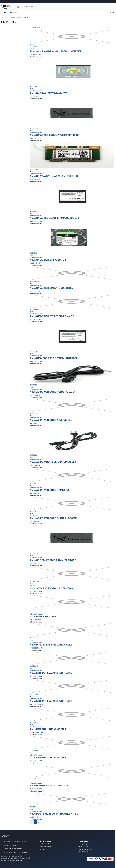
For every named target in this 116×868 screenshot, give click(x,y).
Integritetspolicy (46, 846)
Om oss (43, 849)
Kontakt (113, 12)
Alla (4, 12)
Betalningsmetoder (85, 849)
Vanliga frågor (84, 844)
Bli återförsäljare (29, 7)
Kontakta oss (83, 852)
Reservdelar (13, 12)
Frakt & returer (84, 846)
